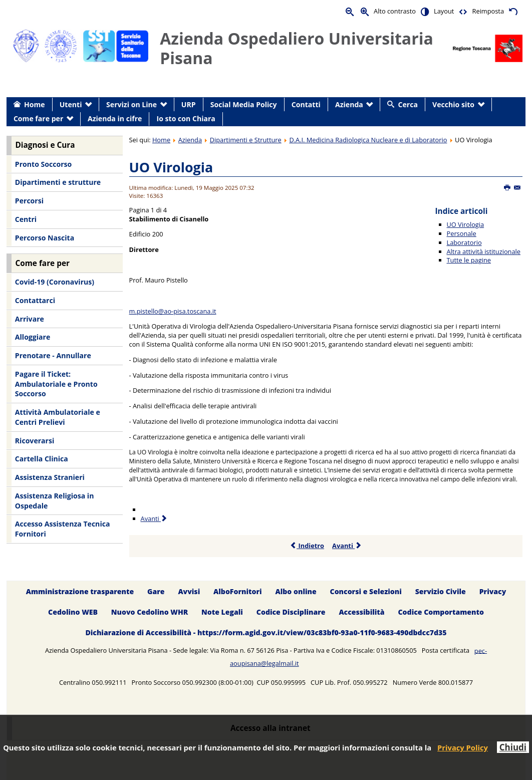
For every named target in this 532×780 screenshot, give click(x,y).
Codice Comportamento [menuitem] (441, 612)
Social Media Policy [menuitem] (244, 104)
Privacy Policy (463, 747)
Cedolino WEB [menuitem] (73, 612)
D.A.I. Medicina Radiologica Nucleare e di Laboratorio (368, 140)
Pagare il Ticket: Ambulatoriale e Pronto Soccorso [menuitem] (56, 384)
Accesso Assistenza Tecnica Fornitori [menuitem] (63, 529)
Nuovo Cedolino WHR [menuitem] (150, 612)
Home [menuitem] (35, 104)
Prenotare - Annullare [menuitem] (53, 355)
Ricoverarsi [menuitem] (35, 441)
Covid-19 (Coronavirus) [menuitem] (55, 282)
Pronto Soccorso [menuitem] (43, 164)
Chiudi (513, 747)
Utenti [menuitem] (71, 104)
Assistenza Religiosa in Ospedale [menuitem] (55, 501)
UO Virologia (171, 167)
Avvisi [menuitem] (189, 591)
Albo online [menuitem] (296, 591)
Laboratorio (464, 242)
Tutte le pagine (469, 260)
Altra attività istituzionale (484, 251)
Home (161, 140)
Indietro (307, 546)
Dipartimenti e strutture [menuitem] (58, 182)
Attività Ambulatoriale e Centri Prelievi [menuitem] (58, 417)
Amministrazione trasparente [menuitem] (80, 591)
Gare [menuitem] (156, 591)
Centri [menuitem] (26, 219)
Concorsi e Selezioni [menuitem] (366, 591)
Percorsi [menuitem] (29, 201)
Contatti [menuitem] (306, 104)
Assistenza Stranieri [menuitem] (50, 477)
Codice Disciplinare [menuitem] (291, 612)
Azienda (190, 140)
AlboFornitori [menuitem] (238, 591)
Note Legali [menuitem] (222, 612)
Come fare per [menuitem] (38, 118)
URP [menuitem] (189, 104)
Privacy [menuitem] (493, 591)
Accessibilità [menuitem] (361, 612)
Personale (462, 233)
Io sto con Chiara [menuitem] (186, 118)
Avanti (347, 546)
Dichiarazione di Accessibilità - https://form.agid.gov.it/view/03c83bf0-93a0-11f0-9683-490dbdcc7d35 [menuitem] (266, 632)
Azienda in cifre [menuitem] (115, 118)
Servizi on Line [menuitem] (131, 104)
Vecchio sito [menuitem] (453, 104)
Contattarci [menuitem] (35, 300)
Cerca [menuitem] (408, 104)
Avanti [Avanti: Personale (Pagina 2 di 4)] (155, 518)
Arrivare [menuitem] (30, 319)
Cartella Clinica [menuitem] (42, 459)
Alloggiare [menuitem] (33, 337)
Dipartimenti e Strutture (246, 140)
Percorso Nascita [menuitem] (45, 238)
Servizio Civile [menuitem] (441, 591)
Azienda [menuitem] (349, 104)
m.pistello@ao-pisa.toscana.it (173, 311)
